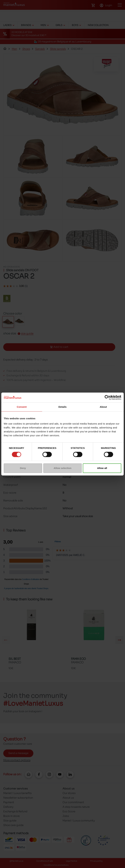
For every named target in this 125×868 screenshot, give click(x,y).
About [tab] (103, 407)
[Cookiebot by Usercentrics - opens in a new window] (107, 397)
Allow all (102, 468)
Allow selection (62, 468)
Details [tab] (62, 407)
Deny (23, 468)
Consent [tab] (22, 407)
